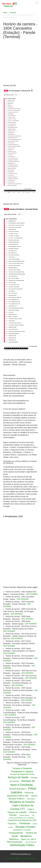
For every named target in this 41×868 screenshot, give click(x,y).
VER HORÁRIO (32, 594)
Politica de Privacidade (26, 858)
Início (5, 13)
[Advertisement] (20, 62)
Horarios (13, 13)
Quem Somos (11, 858)
